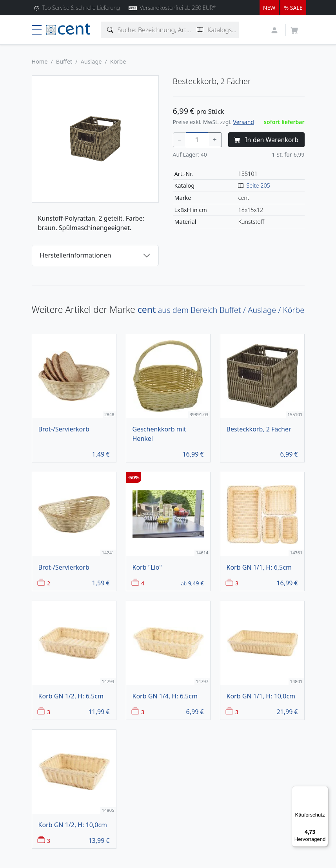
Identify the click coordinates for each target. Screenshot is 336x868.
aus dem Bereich (221, 310)
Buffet (64, 61)
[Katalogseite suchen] (200, 30)
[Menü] (323, 791)
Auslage (91, 61)
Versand (243, 122)
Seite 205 (258, 185)
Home (40, 61)
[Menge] (197, 140)
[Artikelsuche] (110, 30)
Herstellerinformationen (76, 255)
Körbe (118, 61)
